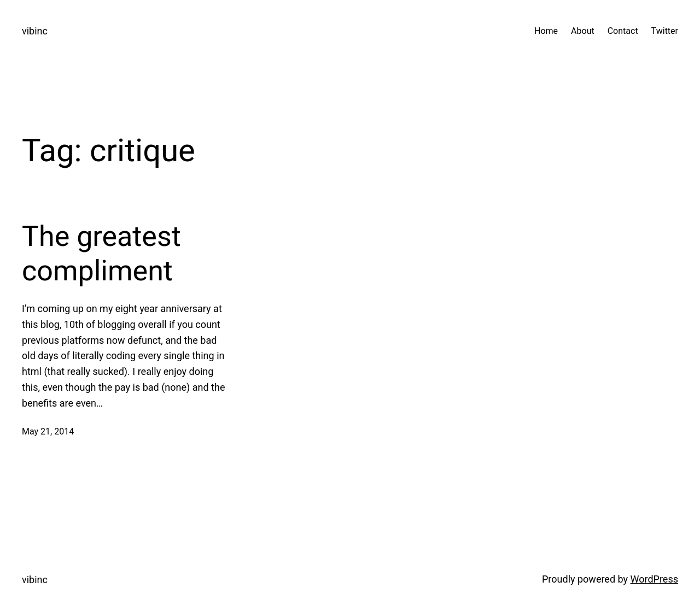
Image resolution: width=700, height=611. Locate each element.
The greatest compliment (101, 253)
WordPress (654, 579)
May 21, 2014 (48, 431)
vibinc (35, 31)
